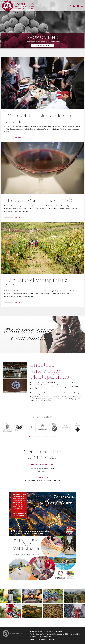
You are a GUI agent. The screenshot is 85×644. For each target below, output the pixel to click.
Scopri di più (43, 46)
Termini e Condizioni (48, 638)
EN (70, 6)
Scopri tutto (19, 137)
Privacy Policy (35, 638)
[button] (29, 435)
